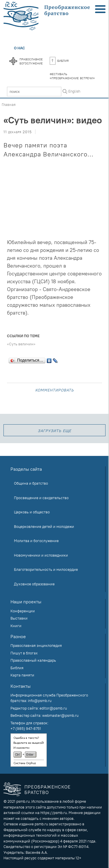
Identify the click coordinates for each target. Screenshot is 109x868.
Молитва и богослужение (36, 541)
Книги (16, 626)
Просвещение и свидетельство (41, 498)
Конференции (23, 611)
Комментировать (54, 390)
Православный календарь (33, 660)
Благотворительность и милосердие (46, 569)
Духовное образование (34, 584)
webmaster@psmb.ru (60, 715)
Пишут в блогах (24, 653)
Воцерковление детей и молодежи (44, 526)
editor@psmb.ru (53, 708)
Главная (9, 104)
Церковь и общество (32, 512)
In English (72, 91)
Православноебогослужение (31, 61)
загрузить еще (54, 430)
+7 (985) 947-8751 (26, 728)
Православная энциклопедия (36, 645)
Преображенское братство (48, 789)
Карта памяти (22, 675)
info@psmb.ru (40, 701)
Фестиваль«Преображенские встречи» (72, 76)
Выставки (19, 618)
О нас (19, 48)
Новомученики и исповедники (41, 555)
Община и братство (31, 483)
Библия (59, 60)
